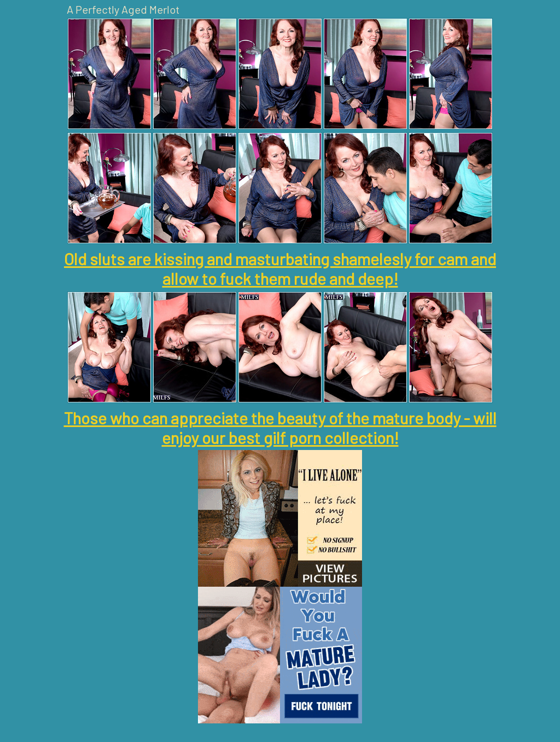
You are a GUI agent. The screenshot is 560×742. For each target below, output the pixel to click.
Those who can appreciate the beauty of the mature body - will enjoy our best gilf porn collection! (280, 428)
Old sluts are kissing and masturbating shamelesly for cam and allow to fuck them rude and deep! (280, 268)
